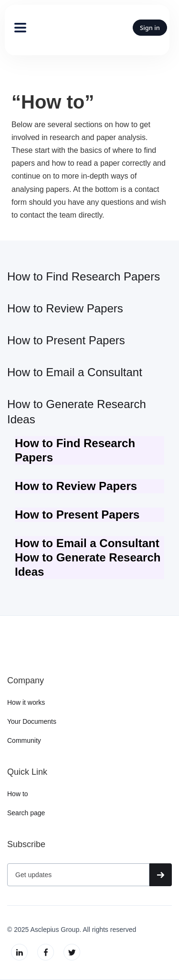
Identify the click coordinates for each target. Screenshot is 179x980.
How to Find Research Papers (84, 276)
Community (24, 740)
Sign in (150, 28)
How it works (26, 702)
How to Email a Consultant (75, 372)
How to (18, 794)
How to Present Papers (66, 340)
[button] (16, 28)
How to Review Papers (65, 308)
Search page (26, 813)
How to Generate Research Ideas (77, 412)
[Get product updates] (78, 875)
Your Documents (32, 721)
